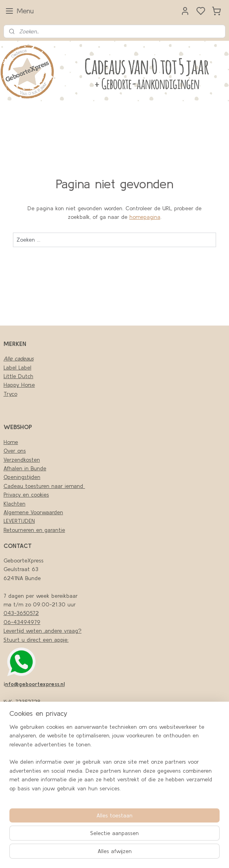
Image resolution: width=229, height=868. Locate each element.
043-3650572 (21, 613)
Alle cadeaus (19, 358)
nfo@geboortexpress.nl (35, 684)
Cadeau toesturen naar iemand (44, 486)
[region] (114, 761)
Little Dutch (18, 376)
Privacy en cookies (26, 495)
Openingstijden (22, 477)
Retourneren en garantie (34, 530)
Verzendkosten (22, 460)
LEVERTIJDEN (19, 521)
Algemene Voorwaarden (33, 512)
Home (11, 442)
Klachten (15, 504)
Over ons (15, 451)
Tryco (10, 394)
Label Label (17, 368)
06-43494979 (22, 622)
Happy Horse (19, 385)
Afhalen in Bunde (25, 468)
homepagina (145, 217)
